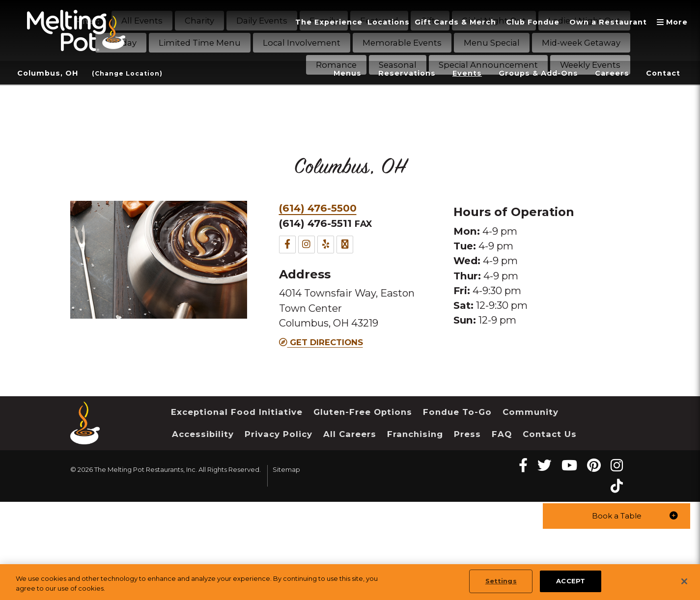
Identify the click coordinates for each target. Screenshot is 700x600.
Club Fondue (521, 22)
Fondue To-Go (457, 412)
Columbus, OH (50, 73)
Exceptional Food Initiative (237, 412)
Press (467, 434)
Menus (325, 73)
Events (451, 73)
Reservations (388, 73)
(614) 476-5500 (318, 208)
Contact (662, 73)
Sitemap (286, 469)
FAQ (502, 434)
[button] (616, 515)
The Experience (299, 22)
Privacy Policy (279, 434)
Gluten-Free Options (363, 412)
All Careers (350, 434)
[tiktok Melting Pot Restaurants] (617, 486)
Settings (501, 581)
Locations (364, 22)
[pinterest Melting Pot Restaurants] (594, 465)
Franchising (415, 434)
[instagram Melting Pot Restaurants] (617, 465)
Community (531, 412)
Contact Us (550, 434)
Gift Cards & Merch (436, 22)
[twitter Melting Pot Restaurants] (545, 465)
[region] (350, 582)
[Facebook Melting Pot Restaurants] (523, 465)
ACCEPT (571, 581)
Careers (607, 73)
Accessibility (203, 434)
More (673, 22)
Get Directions (321, 342)
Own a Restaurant (603, 22)
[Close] (684, 581)
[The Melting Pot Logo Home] (76, 30)
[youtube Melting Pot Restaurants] (569, 465)
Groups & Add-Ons (528, 73)
